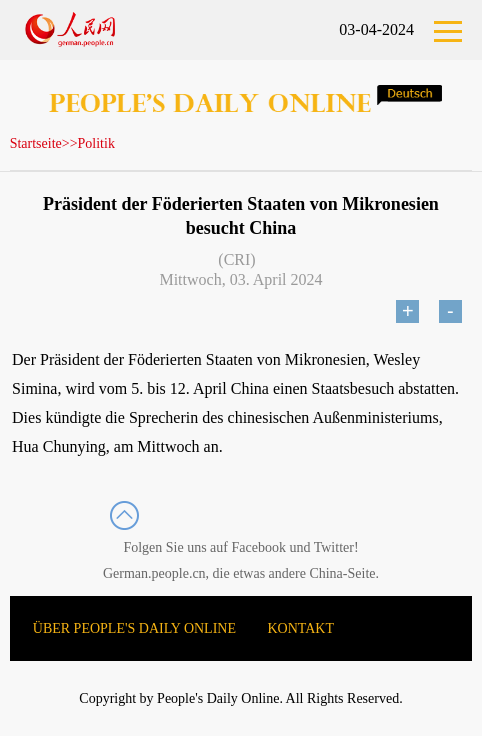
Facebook (259, 547)
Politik (96, 143)
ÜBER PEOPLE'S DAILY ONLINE (134, 628)
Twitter (334, 547)
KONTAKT (301, 628)
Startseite (36, 143)
